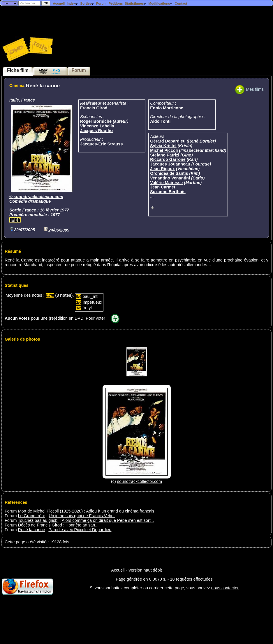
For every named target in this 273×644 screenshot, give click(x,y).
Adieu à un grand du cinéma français (120, 511)
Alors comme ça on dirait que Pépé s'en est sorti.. (108, 520)
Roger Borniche (96, 121)
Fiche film (18, 70)
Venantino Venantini (170, 178)
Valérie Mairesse (166, 183)
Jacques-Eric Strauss (101, 144)
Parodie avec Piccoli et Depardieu (80, 530)
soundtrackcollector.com (38, 197)
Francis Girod (94, 108)
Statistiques (135, 3)
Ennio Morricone (167, 108)
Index (72, 3)
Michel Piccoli (164, 150)
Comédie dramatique (30, 201)
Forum (101, 3)
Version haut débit (145, 570)
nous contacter (225, 588)
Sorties (87, 3)
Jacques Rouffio (96, 131)
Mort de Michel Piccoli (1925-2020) (50, 511)
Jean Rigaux (162, 169)
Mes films (249, 89)
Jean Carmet (163, 187)
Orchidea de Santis (169, 173)
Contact (181, 3)
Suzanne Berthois (168, 192)
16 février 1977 (54, 210)
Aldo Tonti (160, 121)
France (28, 100)
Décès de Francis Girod (40, 525)
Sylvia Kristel (163, 146)
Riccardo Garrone (168, 159)
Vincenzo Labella (97, 126)
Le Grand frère (32, 516)
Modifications (160, 3)
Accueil (59, 3)
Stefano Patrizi (165, 155)
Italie (14, 100)
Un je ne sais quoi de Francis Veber (82, 516)
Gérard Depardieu (168, 141)
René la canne (32, 530)
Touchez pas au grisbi (38, 520)
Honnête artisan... (82, 525)
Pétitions (116, 3)
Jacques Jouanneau (170, 164)
